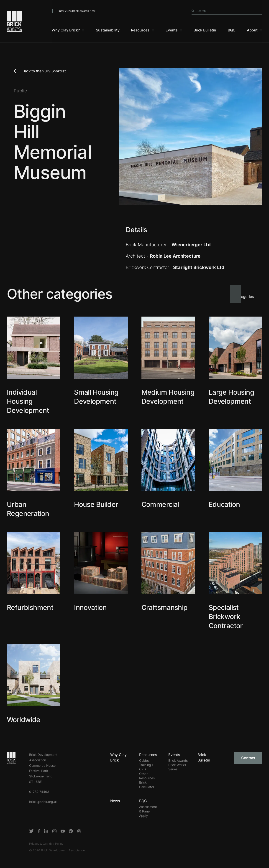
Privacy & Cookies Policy (46, 844)
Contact (248, 758)
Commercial (160, 504)
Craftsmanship (165, 607)
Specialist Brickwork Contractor (226, 617)
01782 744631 (40, 792)
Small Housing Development (96, 397)
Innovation (90, 607)
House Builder (96, 504)
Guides (144, 760)
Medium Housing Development (168, 397)
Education (224, 504)
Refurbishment (30, 607)
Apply (143, 816)
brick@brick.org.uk (43, 802)
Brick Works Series (177, 767)
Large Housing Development (231, 397)
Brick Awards (178, 760)
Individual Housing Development (28, 401)
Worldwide (24, 720)
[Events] (174, 32)
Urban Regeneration (28, 509)
